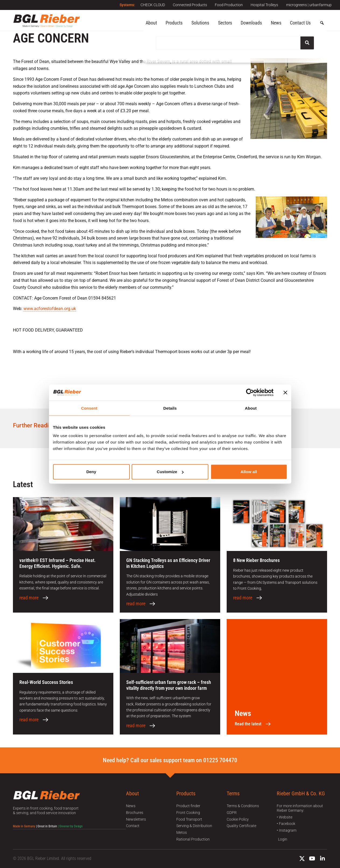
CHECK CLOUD (152, 5)
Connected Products (189, 5)
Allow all (249, 472)
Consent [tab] (89, 408)
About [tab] (251, 408)
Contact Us (300, 23)
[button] (322, 23)
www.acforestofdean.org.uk (50, 309)
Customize (170, 472)
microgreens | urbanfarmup (309, 5)
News (276, 23)
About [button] (151, 23)
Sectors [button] (225, 23)
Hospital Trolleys (264, 5)
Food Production (229, 5)
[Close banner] (285, 392)
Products (174, 23)
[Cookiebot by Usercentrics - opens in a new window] (250, 392)
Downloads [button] (251, 23)
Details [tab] (170, 408)
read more (29, 598)
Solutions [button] (200, 23)
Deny (91, 472)
